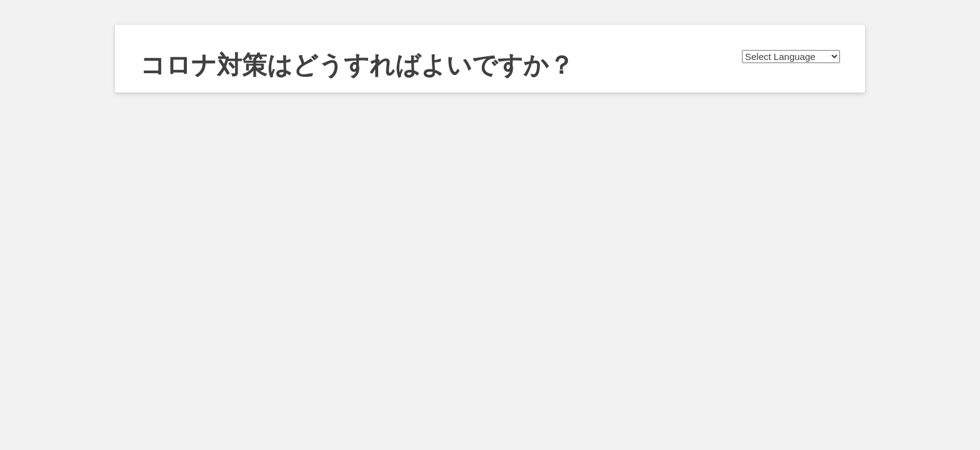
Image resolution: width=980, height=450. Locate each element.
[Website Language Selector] (791, 57)
